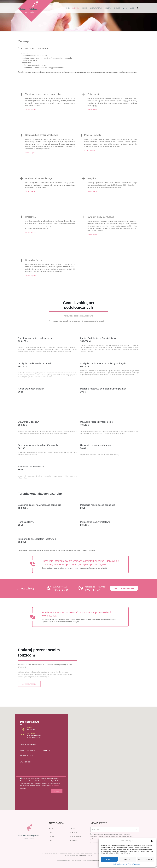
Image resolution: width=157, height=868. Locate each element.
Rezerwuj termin (96, 8)
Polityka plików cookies (120, 864)
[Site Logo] (36, 11)
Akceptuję (109, 859)
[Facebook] (137, 8)
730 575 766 (61, 590)
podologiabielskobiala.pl (85, 855)
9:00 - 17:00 (92, 590)
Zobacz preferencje (145, 859)
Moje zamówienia (76, 836)
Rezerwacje (74, 840)
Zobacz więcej (31, 113)
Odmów (127, 859)
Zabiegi (75, 8)
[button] (153, 841)
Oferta (51, 832)
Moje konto (73, 832)
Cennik (84, 8)
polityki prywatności (54, 786)
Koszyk (72, 829)
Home (68, 8)
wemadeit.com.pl (96, 860)
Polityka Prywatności (134, 864)
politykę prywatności (97, 839)
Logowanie (128, 8)
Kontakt (117, 8)
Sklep (108, 8)
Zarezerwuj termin (124, 588)
